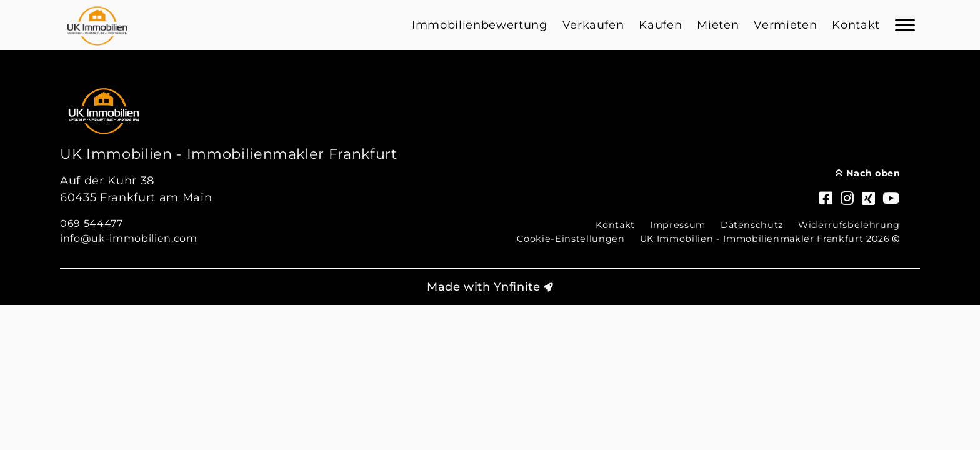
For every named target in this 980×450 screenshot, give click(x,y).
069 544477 (92, 223)
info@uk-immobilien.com (129, 238)
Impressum (678, 225)
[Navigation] (905, 25)
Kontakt (856, 25)
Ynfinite (517, 287)
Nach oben (868, 173)
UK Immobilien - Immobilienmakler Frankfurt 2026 (770, 239)
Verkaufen (593, 25)
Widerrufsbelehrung (849, 225)
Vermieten (785, 25)
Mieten (718, 25)
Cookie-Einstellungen (571, 239)
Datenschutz (752, 225)
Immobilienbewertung (480, 25)
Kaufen (660, 25)
